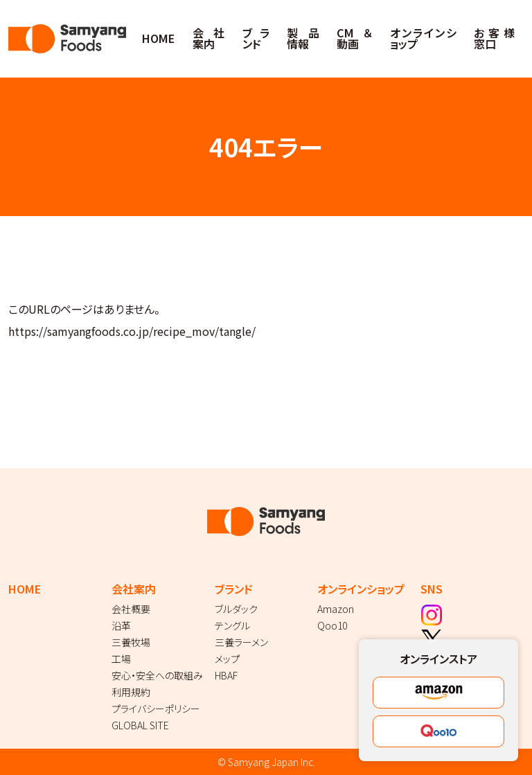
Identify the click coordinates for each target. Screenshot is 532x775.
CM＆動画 (354, 38)
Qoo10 (332, 625)
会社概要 (131, 609)
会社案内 (209, 38)
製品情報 (303, 38)
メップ (227, 659)
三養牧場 (131, 642)
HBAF (226, 675)
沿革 (121, 625)
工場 (121, 659)
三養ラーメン (241, 642)
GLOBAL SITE (140, 725)
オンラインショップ (423, 38)
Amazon (336, 609)
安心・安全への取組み (157, 675)
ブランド (256, 38)
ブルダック (236, 609)
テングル (232, 625)
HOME (158, 38)
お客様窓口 (494, 38)
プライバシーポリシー (156, 709)
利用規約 (131, 692)
